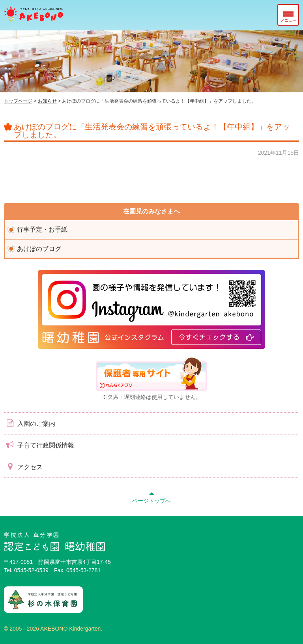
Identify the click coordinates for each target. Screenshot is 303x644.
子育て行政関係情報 (39, 445)
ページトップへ (151, 496)
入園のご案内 (30, 423)
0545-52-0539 (31, 570)
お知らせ (47, 101)
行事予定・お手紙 (42, 229)
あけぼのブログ (39, 249)
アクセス (23, 466)
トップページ (18, 101)
